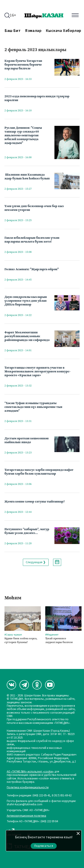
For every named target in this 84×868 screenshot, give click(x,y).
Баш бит (13, 31)
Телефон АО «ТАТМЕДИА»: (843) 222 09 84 (32, 821)
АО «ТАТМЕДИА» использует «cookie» (30, 772)
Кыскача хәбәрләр (64, 31)
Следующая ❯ (36, 562)
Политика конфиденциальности (28, 788)
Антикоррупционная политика (26, 816)
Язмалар (33, 31)
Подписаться (44, 846)
